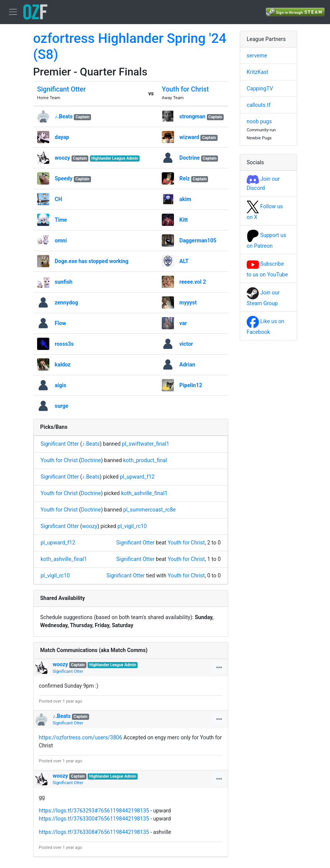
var (183, 323)
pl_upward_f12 (137, 477)
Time (61, 220)
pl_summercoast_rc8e (149, 510)
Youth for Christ (185, 89)
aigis (60, 385)
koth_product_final (145, 460)
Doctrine (189, 158)
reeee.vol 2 (193, 282)
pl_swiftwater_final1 (146, 444)
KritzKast (258, 72)
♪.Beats (64, 116)
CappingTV (260, 88)
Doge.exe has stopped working (92, 261)
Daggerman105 (198, 240)
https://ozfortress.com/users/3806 (81, 737)
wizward (189, 137)
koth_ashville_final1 (144, 493)
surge (62, 406)
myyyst (188, 302)
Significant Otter (61, 89)
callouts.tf (258, 105)
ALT (184, 261)
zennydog (66, 302)
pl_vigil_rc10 (132, 526)
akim (185, 199)
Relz (185, 178)
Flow (60, 323)
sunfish (63, 282)
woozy (62, 158)
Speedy (64, 178)
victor (186, 344)
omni (61, 240)
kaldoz (63, 365)
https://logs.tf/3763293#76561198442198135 (94, 811)
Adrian (187, 365)
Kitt (184, 220)
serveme (257, 56)
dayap (62, 137)
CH (58, 199)
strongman (192, 116)
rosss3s (64, 344)
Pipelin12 (191, 385)
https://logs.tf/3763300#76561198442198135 (94, 819)
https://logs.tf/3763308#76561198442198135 (94, 832)
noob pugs (259, 121)
